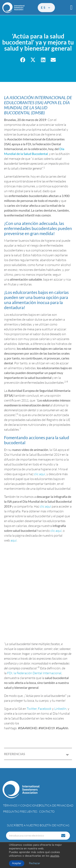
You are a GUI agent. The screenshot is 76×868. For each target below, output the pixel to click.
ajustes (55, 856)
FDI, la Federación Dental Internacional (34, 673)
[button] (71, 8)
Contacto (47, 811)
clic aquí (40, 474)
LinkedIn (60, 709)
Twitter (32, 709)
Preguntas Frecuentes (20, 811)
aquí (14, 540)
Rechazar (35, 863)
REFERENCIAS (15, 754)
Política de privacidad (56, 805)
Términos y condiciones (22, 805)
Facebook (45, 709)
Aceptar (17, 863)
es (46, 7)
